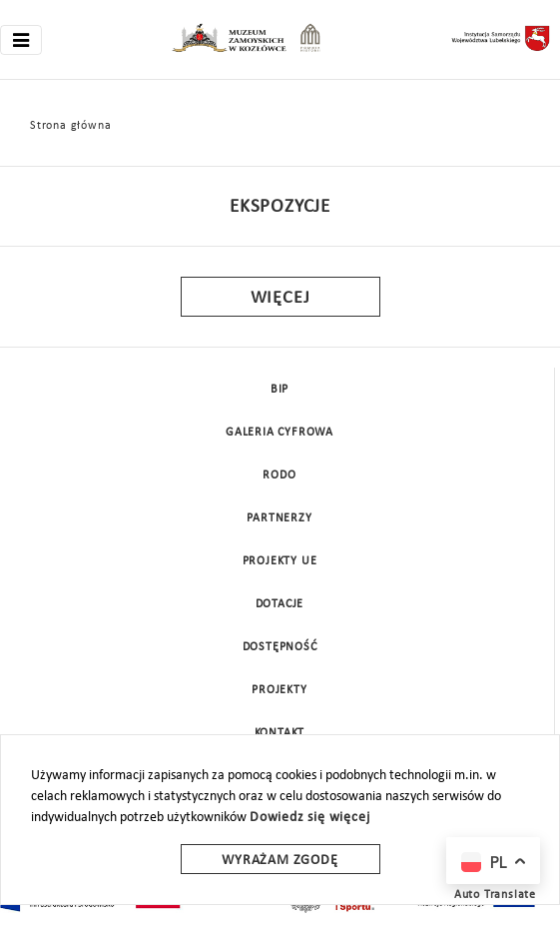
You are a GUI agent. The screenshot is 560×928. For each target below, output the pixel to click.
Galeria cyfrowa (280, 433)
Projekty (279, 690)
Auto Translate (495, 895)
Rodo (279, 475)
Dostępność (280, 647)
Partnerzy (279, 518)
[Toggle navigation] (21, 40)
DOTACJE (280, 604)
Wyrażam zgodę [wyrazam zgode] (280, 861)
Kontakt (280, 733)
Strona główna (70, 126)
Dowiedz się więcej (309, 818)
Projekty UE (280, 561)
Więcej (280, 298)
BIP (280, 390)
